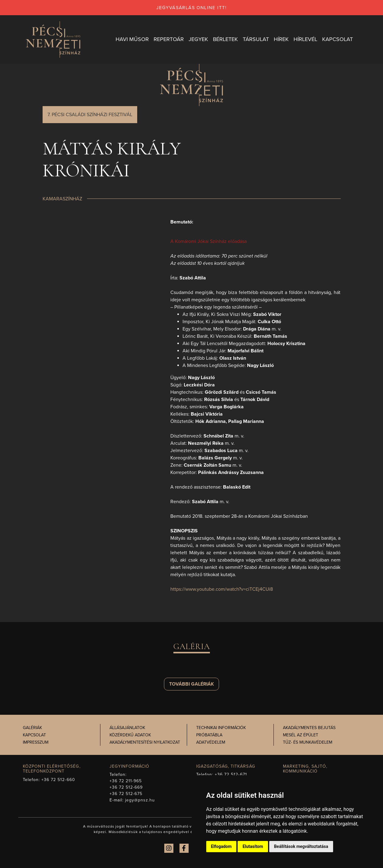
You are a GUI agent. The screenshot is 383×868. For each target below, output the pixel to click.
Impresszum (36, 742)
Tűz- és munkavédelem (308, 742)
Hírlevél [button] (305, 39)
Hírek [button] (281, 39)
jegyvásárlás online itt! (191, 8)
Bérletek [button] (225, 39)
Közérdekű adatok (130, 735)
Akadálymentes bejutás (309, 728)
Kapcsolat (34, 735)
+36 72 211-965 (126, 781)
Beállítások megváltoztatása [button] (301, 846)
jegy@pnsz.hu (140, 800)
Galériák (32, 728)
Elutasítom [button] (253, 846)
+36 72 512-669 (126, 787)
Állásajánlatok (127, 728)
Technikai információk (221, 728)
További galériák (191, 684)
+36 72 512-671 (231, 775)
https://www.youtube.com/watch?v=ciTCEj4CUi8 (222, 589)
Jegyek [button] (198, 39)
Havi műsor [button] (132, 39)
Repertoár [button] (169, 39)
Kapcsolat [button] (338, 39)
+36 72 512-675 (126, 794)
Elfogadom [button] (221, 846)
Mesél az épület (301, 735)
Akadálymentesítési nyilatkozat (145, 742)
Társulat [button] (256, 39)
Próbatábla (209, 735)
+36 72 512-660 (58, 780)
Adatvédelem (211, 742)
